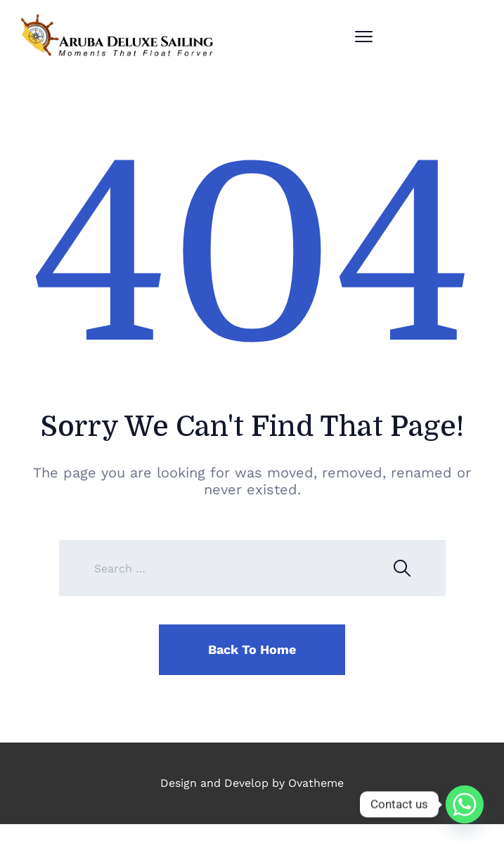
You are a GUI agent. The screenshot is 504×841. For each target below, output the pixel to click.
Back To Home (252, 649)
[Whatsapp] (465, 804)
